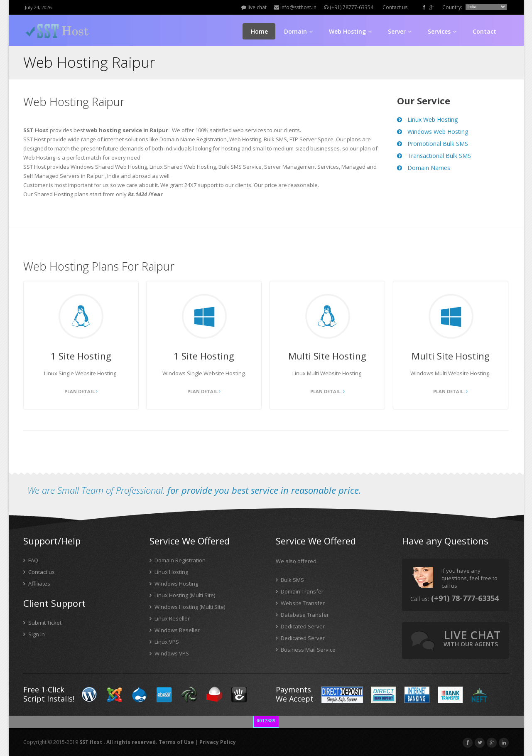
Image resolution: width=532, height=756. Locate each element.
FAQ (31, 560)
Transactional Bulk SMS (434, 156)
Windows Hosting (174, 584)
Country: (452, 7)
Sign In (34, 634)
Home (259, 31)
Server (400, 31)
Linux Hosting (169, 572)
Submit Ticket (42, 623)
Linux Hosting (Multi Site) (182, 595)
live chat (254, 7)
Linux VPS (164, 642)
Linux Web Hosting (427, 119)
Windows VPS (169, 653)
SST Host (91, 742)
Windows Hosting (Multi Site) (187, 607)
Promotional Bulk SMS (433, 144)
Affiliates (37, 584)
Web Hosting (350, 31)
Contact (484, 31)
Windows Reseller (175, 630)
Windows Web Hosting (433, 132)
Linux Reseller (170, 618)
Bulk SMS (290, 580)
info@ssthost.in (295, 7)
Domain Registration (178, 560)
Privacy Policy (218, 742)
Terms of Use (176, 742)
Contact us (395, 7)
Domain (298, 31)
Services (442, 31)
